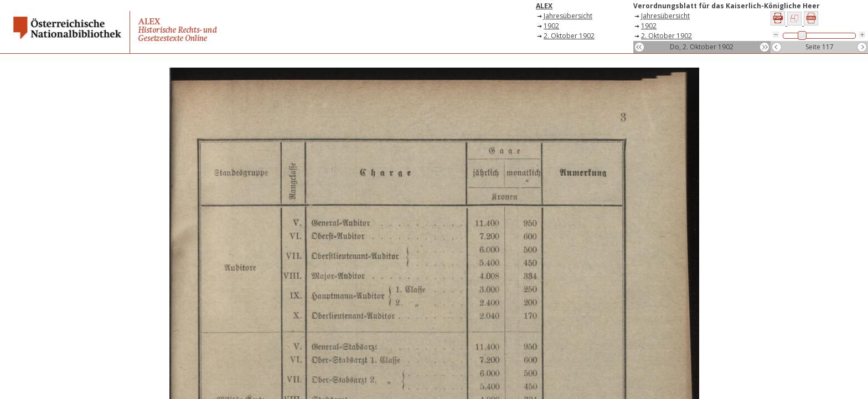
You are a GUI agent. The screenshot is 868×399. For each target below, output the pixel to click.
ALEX (544, 6)
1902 (551, 26)
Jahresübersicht (568, 16)
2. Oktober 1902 (569, 36)
